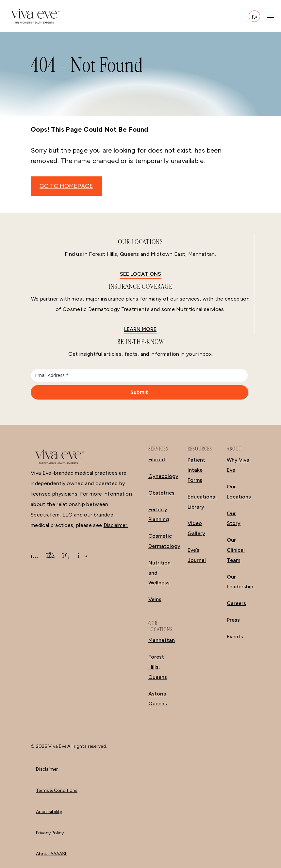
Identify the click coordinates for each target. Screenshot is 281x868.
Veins (155, 599)
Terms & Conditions (57, 790)
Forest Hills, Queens (158, 667)
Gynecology (163, 476)
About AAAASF (52, 854)
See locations (140, 274)
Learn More (140, 329)
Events (235, 637)
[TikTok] (81, 556)
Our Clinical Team (236, 550)
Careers (236, 603)
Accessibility (49, 812)
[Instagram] (35, 556)
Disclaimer (47, 769)
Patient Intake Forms (196, 470)
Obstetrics (161, 493)
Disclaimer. (116, 525)
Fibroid (157, 459)
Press (233, 620)
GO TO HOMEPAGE (66, 186)
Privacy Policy (50, 833)
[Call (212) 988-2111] (254, 16)
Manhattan (162, 640)
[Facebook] (50, 556)
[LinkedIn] (66, 556)
